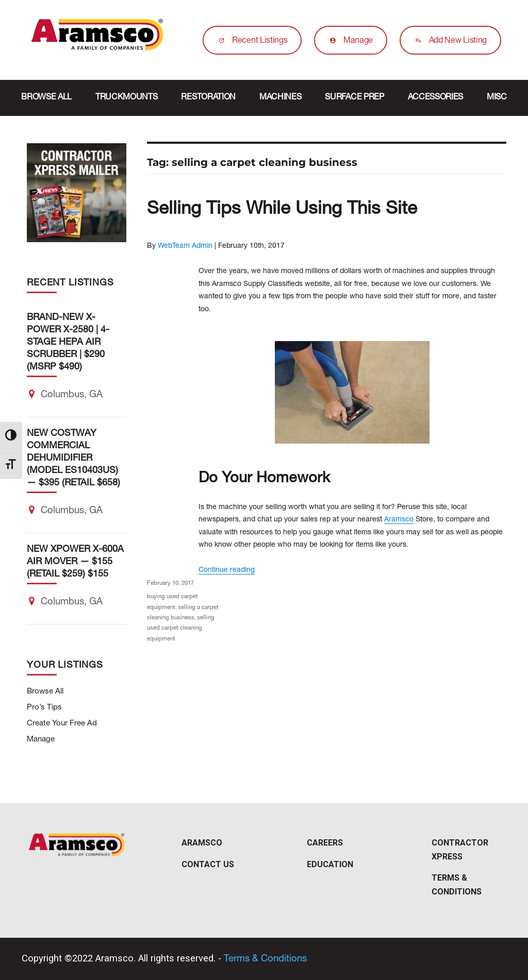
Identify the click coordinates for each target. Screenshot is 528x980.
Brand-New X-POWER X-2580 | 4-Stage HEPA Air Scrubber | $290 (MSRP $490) (68, 343)
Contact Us (208, 864)
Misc (497, 98)
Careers (325, 843)
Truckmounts (126, 98)
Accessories (435, 98)
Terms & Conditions (265, 959)
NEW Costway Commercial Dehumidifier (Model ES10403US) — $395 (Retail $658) (73, 459)
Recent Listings (250, 41)
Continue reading (227, 570)
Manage (349, 41)
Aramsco (399, 520)
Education (330, 864)
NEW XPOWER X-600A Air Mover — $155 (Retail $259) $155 (75, 562)
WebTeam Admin (185, 246)
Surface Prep (354, 98)
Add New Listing (448, 41)
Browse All (46, 98)
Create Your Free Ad (62, 724)
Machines (280, 98)
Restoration (208, 98)
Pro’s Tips (44, 708)
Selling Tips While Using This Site (282, 210)
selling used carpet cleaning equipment (181, 629)
